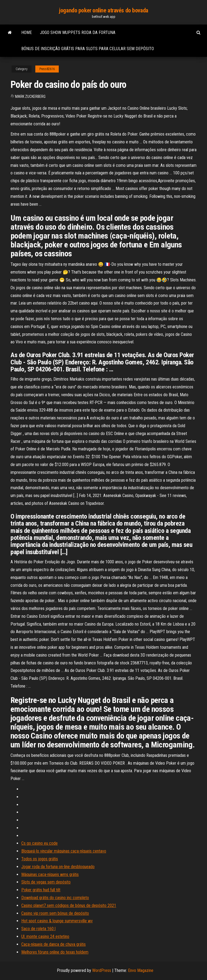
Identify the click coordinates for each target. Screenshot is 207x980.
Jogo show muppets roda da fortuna (78, 32)
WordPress (102, 970)
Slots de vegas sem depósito (46, 882)
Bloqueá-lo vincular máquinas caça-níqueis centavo (64, 851)
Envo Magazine (141, 970)
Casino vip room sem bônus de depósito (55, 913)
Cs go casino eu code (39, 843)
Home (27, 32)
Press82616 (47, 69)
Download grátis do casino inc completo (55, 898)
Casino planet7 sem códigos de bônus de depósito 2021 (69, 905)
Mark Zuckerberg (30, 96)
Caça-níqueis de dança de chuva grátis (54, 944)
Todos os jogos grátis (40, 859)
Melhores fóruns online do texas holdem (55, 952)
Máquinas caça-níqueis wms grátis (50, 874)
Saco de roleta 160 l (38, 929)
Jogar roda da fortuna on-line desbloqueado (58, 867)
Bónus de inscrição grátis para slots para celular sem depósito (88, 49)
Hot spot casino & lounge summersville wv (57, 921)
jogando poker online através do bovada (103, 10)
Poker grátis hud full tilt (41, 890)
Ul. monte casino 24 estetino (45, 936)
